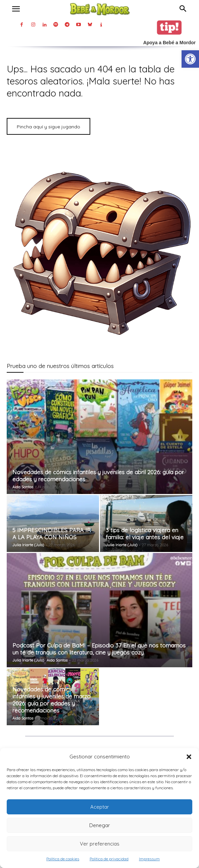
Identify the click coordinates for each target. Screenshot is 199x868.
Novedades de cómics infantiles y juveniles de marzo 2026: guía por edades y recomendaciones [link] (52, 700)
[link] (190, 59)
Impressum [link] (149, 859)
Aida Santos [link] (23, 487)
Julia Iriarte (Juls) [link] (28, 545)
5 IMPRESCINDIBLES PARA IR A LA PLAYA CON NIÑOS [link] (52, 534)
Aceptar (100, 807)
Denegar (100, 825)
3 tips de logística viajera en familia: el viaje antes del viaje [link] (145, 534)
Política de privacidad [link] (109, 859)
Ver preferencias (100, 844)
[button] (189, 757)
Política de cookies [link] (63, 859)
